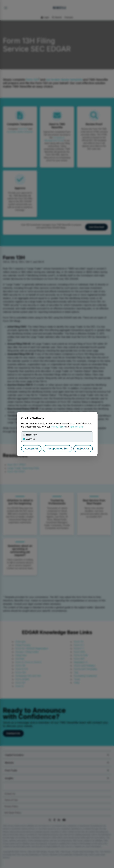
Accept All (31, 449)
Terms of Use (76, 427)
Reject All (83, 449)
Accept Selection (57, 449)
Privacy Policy (58, 427)
